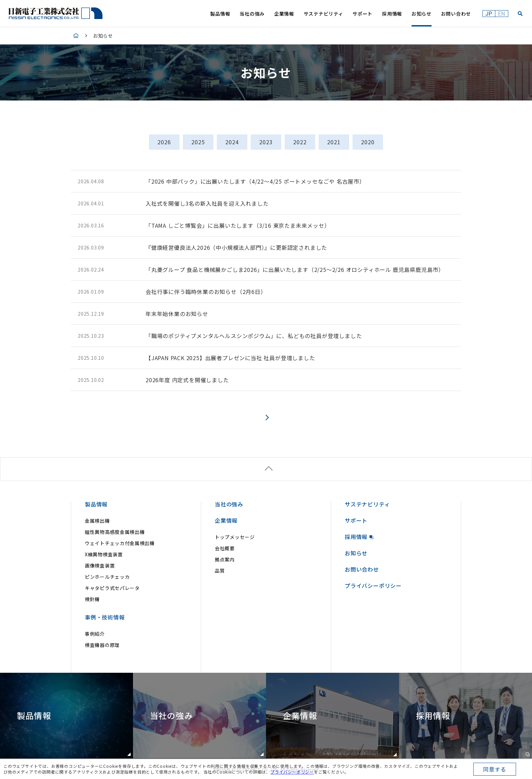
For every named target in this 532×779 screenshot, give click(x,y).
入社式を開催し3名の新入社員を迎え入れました (207, 203)
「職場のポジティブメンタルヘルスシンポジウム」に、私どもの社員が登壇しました (254, 336)
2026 (164, 142)
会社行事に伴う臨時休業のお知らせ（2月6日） (206, 292)
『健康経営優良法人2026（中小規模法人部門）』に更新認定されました (236, 247)
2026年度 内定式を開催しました (187, 380)
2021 (334, 142)
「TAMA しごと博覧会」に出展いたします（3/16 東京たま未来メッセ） (238, 225)
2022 (300, 142)
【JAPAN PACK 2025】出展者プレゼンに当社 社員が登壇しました (230, 358)
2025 (198, 142)
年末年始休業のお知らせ (177, 314)
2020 (368, 142)
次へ (266, 417)
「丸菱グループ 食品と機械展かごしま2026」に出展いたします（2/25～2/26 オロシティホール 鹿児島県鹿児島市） (295, 270)
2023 (266, 142)
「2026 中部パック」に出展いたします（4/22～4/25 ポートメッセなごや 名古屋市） (255, 181)
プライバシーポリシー (292, 772)
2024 (232, 142)
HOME (76, 36)
